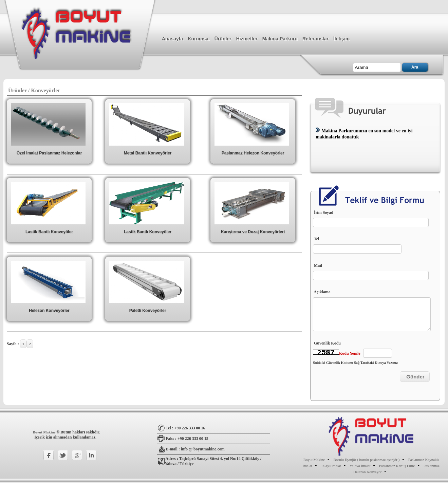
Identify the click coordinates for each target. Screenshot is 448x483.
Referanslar (315, 39)
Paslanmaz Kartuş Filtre (397, 466)
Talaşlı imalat (331, 466)
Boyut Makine (45, 432)
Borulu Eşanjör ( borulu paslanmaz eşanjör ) (366, 460)
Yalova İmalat (360, 466)
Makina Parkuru (280, 39)
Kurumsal (199, 39)
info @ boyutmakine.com (203, 449)
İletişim (341, 39)
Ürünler (223, 39)
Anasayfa (172, 39)
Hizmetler (247, 39)
